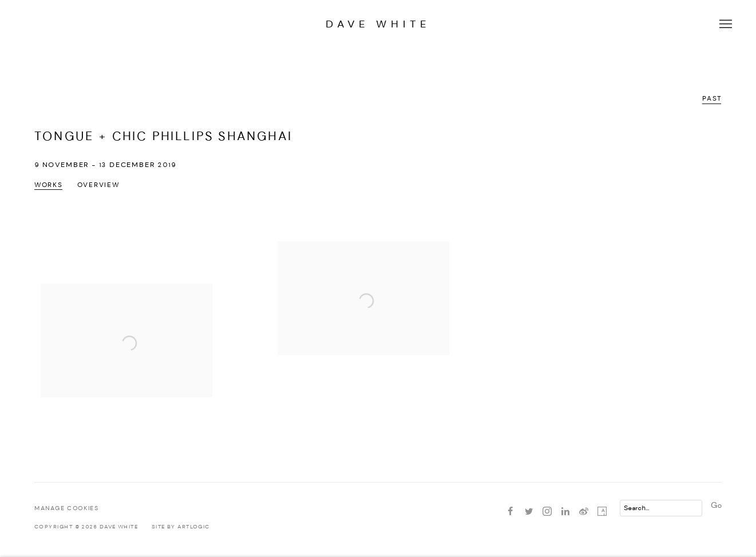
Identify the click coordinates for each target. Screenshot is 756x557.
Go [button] (716, 506)
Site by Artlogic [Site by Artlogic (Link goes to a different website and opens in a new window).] (181, 527)
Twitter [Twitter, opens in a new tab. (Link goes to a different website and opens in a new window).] (529, 512)
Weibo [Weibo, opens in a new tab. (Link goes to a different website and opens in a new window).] (584, 512)
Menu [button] (725, 25)
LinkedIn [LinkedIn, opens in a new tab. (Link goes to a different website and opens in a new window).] (565, 512)
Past (712, 99)
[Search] (661, 508)
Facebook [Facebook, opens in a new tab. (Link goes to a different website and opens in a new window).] (510, 512)
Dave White (378, 24)
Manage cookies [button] (66, 509)
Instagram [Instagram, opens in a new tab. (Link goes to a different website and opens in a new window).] (547, 512)
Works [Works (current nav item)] (49, 185)
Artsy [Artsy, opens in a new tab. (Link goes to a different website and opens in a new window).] (602, 512)
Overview (98, 185)
